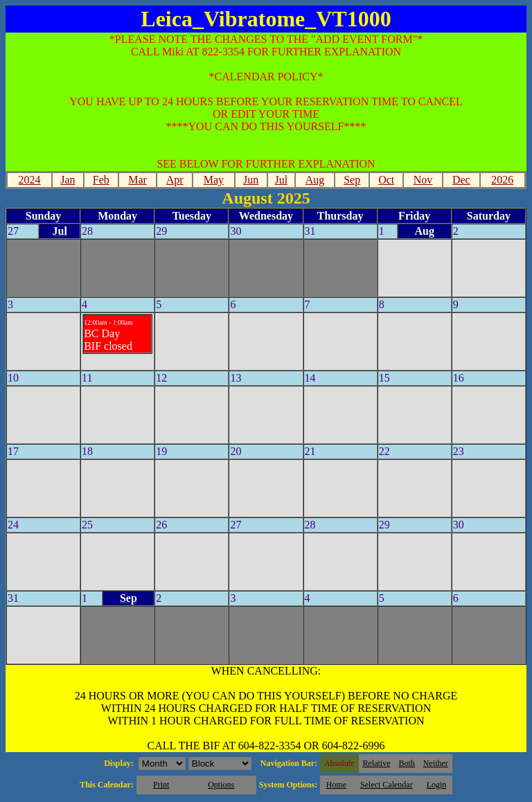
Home (336, 785)
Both (407, 763)
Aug (315, 180)
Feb (101, 180)
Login (437, 785)
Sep (352, 180)
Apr (175, 180)
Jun (251, 180)
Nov (423, 180)
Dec (461, 180)
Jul (281, 180)
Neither (436, 763)
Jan (68, 180)
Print (161, 785)
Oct (386, 180)
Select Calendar (387, 785)
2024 (30, 180)
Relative (377, 763)
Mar (138, 180)
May (214, 180)
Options (221, 785)
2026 (502, 180)
